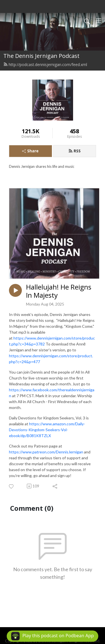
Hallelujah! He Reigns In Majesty (59, 291)
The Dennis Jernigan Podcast (41, 56)
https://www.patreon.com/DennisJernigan (46, 452)
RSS (74, 151)
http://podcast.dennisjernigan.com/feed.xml (45, 65)
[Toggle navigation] (99, 21)
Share (30, 151)
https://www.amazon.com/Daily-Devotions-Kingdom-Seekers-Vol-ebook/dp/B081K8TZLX (47, 430)
